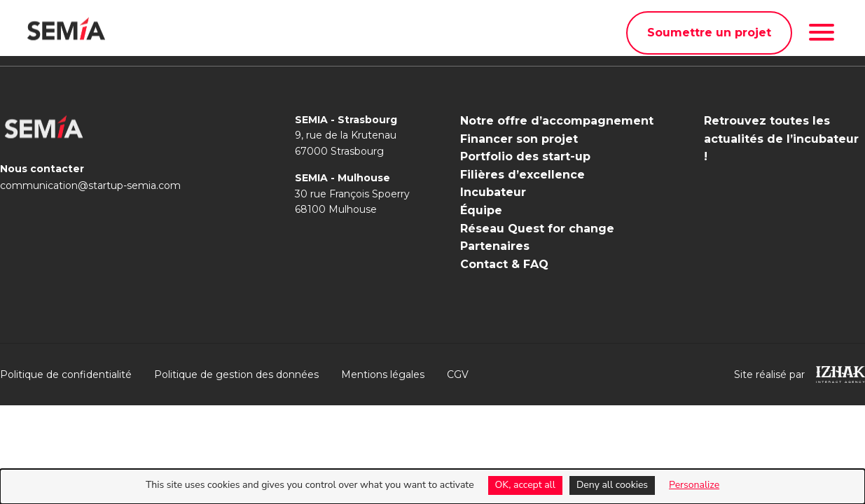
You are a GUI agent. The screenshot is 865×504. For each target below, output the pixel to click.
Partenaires (495, 246)
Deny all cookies (612, 485)
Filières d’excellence (523, 175)
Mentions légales (383, 374)
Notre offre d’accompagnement (557, 121)
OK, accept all (525, 485)
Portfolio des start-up (525, 156)
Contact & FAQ (504, 264)
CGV (458, 374)
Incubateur (493, 192)
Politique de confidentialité (66, 374)
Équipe (481, 210)
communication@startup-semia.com (90, 185)
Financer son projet (519, 139)
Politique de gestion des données (236, 374)
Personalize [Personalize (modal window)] (694, 485)
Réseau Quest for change (537, 229)
